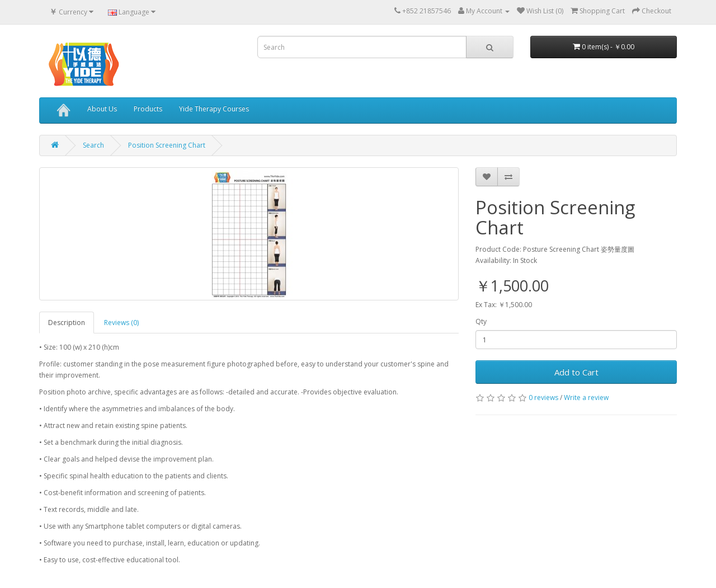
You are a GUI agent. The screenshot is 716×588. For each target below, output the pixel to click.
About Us (102, 109)
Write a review (586, 398)
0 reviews (543, 398)
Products (148, 109)
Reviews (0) (121, 323)
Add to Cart (576, 372)
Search (93, 145)
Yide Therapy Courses (214, 109)
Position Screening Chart (167, 145)
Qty (481, 321)
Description (67, 323)
